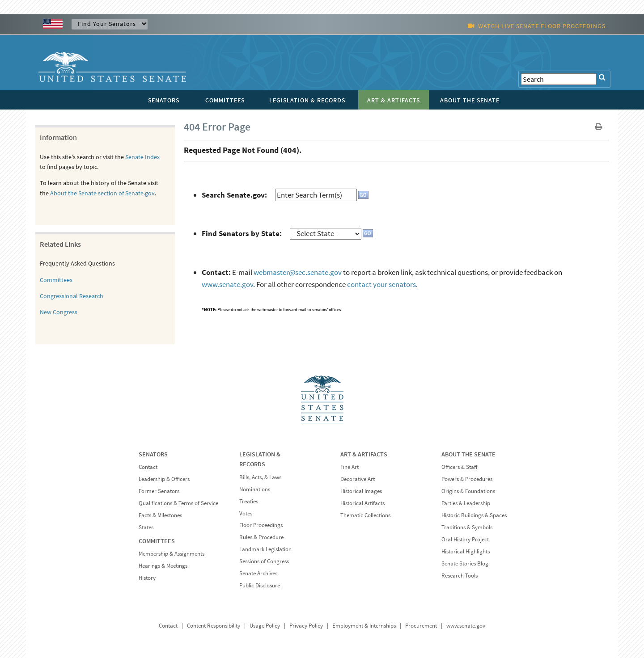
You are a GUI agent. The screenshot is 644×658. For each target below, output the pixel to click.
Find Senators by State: (242, 233)
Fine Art (350, 467)
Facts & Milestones (160, 515)
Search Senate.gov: (234, 195)
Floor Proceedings (261, 525)
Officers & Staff (459, 467)
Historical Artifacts (362, 503)
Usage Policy (265, 626)
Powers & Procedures (467, 479)
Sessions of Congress (264, 561)
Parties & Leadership (466, 503)
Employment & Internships (364, 626)
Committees (56, 280)
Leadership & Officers (164, 479)
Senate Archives (258, 573)
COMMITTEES (157, 541)
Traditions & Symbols (467, 527)
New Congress (59, 312)
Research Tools (460, 576)
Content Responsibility (214, 626)
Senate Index (142, 157)
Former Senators (159, 491)
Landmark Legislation (265, 549)
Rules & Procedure (261, 537)
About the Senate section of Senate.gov (102, 193)
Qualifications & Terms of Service (178, 503)
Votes (246, 513)
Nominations (255, 489)
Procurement (421, 626)
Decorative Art (358, 479)
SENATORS (153, 454)
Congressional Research (72, 296)
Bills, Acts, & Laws (260, 477)
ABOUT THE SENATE (468, 454)
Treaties (249, 501)
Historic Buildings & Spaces (474, 515)
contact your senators (381, 284)
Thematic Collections (365, 515)
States (146, 527)
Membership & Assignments (172, 554)
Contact (148, 467)
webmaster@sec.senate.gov (298, 272)
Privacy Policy (306, 626)
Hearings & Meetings (163, 566)
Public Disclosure (260, 585)
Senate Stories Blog (465, 563)
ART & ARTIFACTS (364, 454)
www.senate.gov (227, 284)
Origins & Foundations (468, 491)
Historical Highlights (466, 551)
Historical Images (361, 491)
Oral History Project (465, 539)
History (147, 578)
